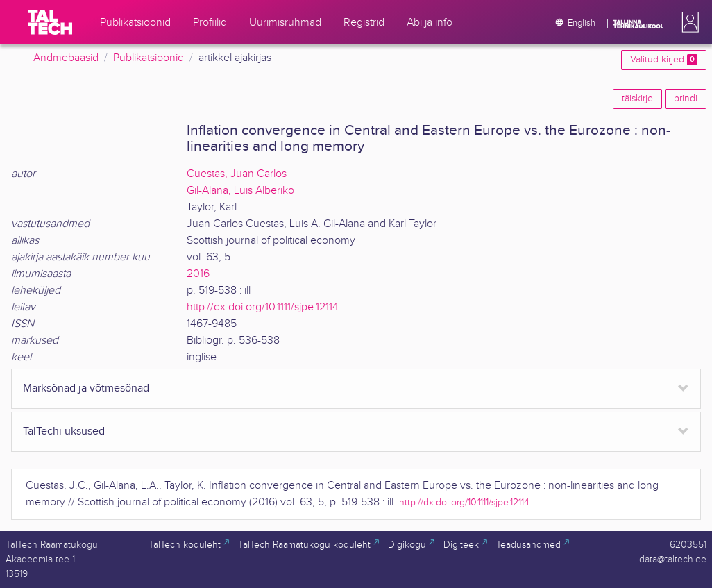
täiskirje (637, 99)
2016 (198, 274)
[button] (688, 22)
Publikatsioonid (149, 58)
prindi (686, 99)
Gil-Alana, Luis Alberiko (240, 191)
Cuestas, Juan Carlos (237, 174)
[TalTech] (50, 22)
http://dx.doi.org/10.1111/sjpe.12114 (263, 307)
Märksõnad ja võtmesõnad (86, 388)
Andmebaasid (66, 58)
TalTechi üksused (64, 431)
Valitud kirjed (664, 60)
